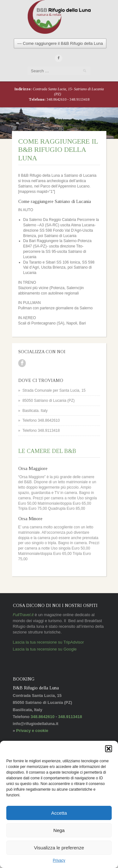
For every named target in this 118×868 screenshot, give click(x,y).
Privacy (59, 860)
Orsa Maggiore (33, 468)
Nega (59, 830)
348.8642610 (57, 99)
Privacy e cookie (32, 731)
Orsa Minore (30, 519)
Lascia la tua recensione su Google (45, 649)
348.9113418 (79, 99)
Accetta (59, 813)
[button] (109, 749)
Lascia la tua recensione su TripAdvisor (48, 642)
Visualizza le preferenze (59, 848)
